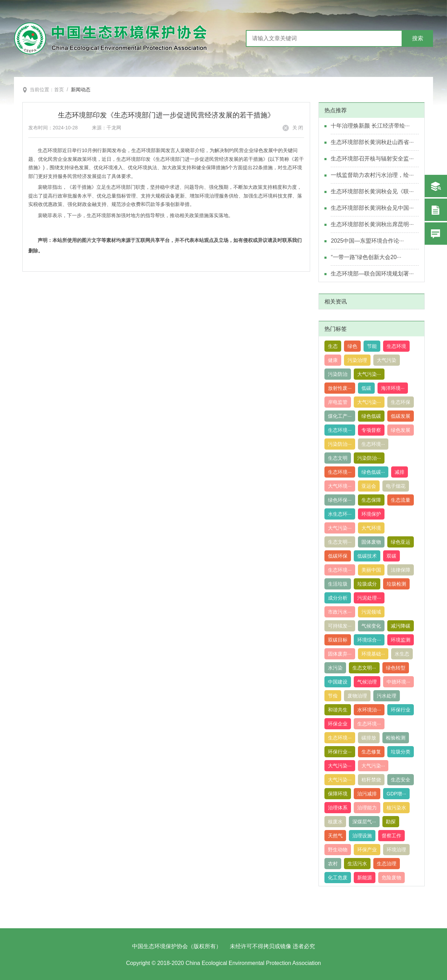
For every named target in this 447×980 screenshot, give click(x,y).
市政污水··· (340, 612)
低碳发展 (401, 416)
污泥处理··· (369, 598)
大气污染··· (369, 374)
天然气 (335, 836)
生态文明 (338, 458)
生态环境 (396, 346)
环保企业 (338, 724)
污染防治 (338, 374)
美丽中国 (371, 570)
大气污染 (387, 360)
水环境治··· (369, 710)
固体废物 (371, 542)
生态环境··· (340, 430)
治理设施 (362, 836)
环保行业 (401, 710)
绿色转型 (396, 668)
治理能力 (367, 808)
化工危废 (338, 878)
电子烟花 (396, 486)
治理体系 (338, 808)
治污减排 (367, 794)
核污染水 (396, 808)
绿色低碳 (371, 416)
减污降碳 (401, 626)
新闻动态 (81, 90)
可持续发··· (340, 626)
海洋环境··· (393, 388)
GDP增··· (396, 794)
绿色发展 (401, 430)
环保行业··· (340, 752)
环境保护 (371, 514)
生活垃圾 (338, 584)
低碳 (366, 388)
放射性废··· (340, 388)
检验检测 (396, 738)
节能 (372, 346)
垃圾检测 (396, 584)
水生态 (402, 654)
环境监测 (401, 640)
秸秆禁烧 (371, 780)
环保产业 (367, 850)
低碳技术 (367, 556)
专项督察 (371, 430)
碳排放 (369, 738)
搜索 (418, 38)
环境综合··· (369, 640)
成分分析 (338, 598)
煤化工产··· (340, 416)
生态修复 (371, 752)
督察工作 (391, 836)
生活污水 (357, 864)
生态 (333, 346)
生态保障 (371, 500)
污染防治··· (340, 444)
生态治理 (387, 864)
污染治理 (357, 360)
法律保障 (401, 570)
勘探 (391, 822)
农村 (333, 864)
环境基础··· (373, 654)
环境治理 (396, 850)
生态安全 (401, 780)
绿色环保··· (340, 500)
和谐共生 (338, 710)
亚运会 (369, 486)
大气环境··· (340, 486)
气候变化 (371, 626)
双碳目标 (338, 640)
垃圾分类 (401, 752)
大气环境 (371, 528)
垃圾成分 (367, 584)
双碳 (391, 556)
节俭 (333, 696)
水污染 (335, 668)
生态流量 (401, 500)
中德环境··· (398, 682)
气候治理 (367, 682)
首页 (59, 90)
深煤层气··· (364, 822)
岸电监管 (338, 402)
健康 (333, 360)
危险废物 (391, 878)
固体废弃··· (340, 654)
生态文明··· (340, 542)
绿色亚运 (401, 542)
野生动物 (338, 850)
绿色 (352, 346)
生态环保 (401, 402)
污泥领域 (371, 612)
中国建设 (338, 682)
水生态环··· (340, 514)
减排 (400, 472)
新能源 (365, 878)
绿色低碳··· (373, 472)
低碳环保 (338, 556)
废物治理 (357, 696)
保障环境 (338, 794)
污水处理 (387, 696)
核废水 (335, 822)
